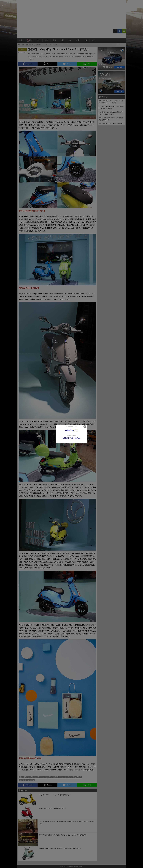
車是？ (94, 41)
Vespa (27, 777)
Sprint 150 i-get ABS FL (75, 777)
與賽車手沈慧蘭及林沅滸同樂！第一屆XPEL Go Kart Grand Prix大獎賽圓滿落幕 (63, 835)
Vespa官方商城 (73, 770)
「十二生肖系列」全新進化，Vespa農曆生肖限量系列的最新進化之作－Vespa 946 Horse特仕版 (67, 823)
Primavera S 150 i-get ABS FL (57, 777)
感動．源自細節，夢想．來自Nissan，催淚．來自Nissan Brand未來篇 (111, 102)
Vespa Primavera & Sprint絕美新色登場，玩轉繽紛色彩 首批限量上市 (60, 848)
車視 (62, 41)
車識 (70, 41)
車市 (54, 41)
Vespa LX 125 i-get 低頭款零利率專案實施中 (52, 808)
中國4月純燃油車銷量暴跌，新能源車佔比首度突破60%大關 (111, 119)
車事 (46, 41)
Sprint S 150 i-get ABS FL (27, 780)
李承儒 (32, 59)
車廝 (21, 41)
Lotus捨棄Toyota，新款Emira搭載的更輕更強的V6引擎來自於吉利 (111, 113)
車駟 (86, 41)
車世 (78, 41)
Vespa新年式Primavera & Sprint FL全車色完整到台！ (55, 795)
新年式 (21, 777)
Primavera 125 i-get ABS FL (39, 777)
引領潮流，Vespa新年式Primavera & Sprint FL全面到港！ (42, 45)
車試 (39, 41)
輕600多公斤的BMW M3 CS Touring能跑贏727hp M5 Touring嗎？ (111, 108)
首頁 (19, 45)
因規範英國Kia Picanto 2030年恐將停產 (111, 123)
